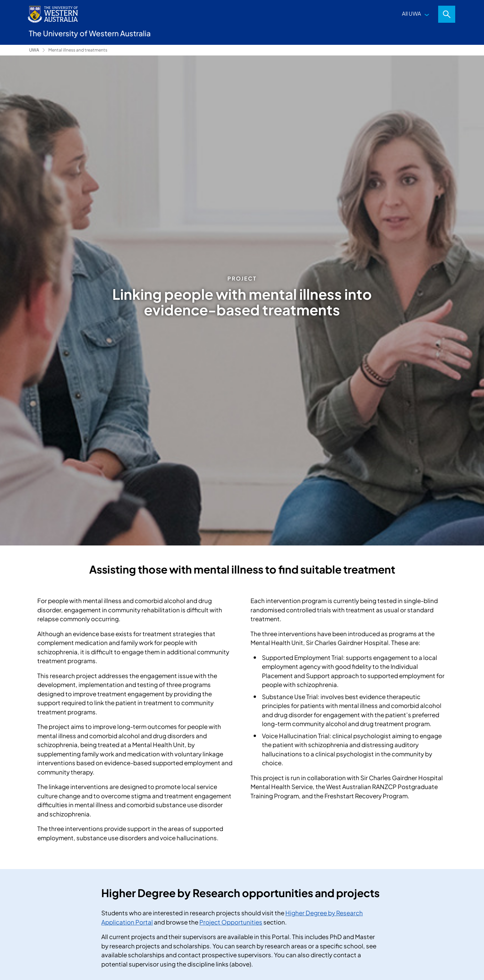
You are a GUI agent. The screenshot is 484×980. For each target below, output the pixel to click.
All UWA (412, 13)
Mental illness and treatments (78, 50)
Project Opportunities (231, 922)
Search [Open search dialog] (447, 14)
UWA (34, 50)
